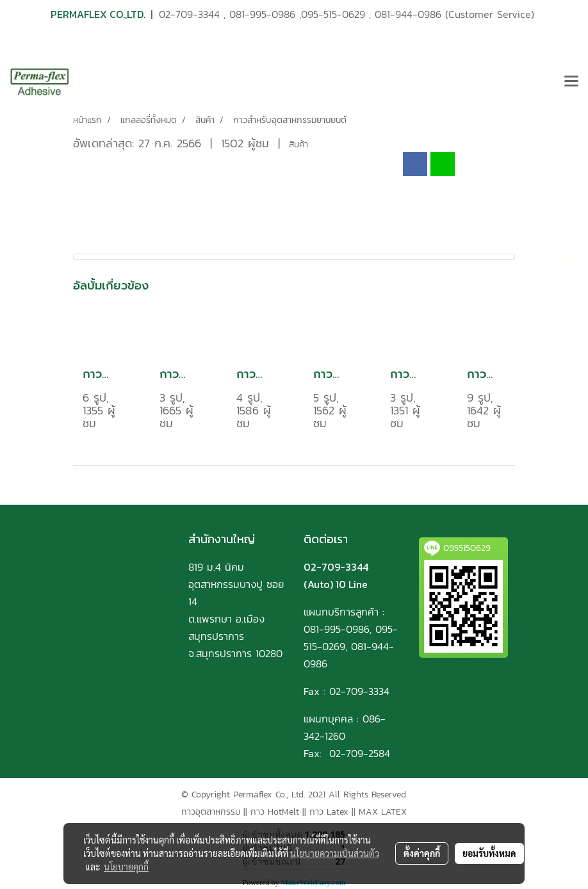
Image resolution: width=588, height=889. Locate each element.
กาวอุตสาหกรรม (211, 812)
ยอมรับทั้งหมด (489, 853)
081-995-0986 (262, 14)
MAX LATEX (383, 812)
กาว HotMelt (275, 812)
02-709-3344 (189, 14)
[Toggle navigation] (571, 82)
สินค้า (298, 144)
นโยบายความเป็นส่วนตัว (335, 853)
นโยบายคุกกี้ (126, 867)
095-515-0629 (333, 14)
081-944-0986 (408, 14)
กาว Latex (329, 812)
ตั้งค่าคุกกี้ (422, 853)
